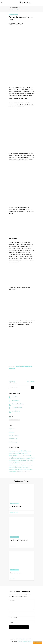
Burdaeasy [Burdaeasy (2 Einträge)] (16, 454)
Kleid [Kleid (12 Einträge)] (33, 458)
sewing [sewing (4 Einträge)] (25, 467)
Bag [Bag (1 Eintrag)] (17, 451)
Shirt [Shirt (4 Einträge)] (29, 467)
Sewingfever (25, 2)
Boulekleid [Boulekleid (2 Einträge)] (11, 454)
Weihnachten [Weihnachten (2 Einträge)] (18, 472)
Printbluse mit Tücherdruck (19, 540)
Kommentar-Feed (13, 439)
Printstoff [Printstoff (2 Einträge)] (19, 465)
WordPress (20, 641)
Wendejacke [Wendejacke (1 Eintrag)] (23, 472)
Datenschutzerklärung (28, 641)
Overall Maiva (16, 411)
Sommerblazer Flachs (18, 404)
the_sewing (13, 24)
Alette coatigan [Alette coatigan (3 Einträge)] (12, 451)
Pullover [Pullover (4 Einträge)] (24, 465)
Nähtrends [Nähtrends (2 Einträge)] (23, 463)
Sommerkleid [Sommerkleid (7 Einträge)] (19, 469)
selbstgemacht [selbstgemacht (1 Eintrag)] (11, 467)
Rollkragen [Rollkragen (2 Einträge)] (31, 465)
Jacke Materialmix (16, 506)
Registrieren (12, 429)
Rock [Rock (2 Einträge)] (27, 465)
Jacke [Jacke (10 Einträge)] (19, 458)
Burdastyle (19, 366)
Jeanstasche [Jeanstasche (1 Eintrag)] (23, 458)
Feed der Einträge (14, 435)
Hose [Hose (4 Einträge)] (16, 458)
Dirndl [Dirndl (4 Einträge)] (29, 456)
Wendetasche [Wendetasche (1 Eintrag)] (28, 472)
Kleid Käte (15, 397)
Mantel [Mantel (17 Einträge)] (24, 460)
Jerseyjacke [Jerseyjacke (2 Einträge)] (28, 458)
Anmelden (11, 432)
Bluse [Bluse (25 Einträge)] (24, 451)
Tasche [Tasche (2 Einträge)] (25, 470)
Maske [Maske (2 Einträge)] (28, 461)
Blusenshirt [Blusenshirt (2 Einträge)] (29, 451)
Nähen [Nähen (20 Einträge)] (18, 463)
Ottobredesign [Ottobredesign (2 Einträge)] (29, 463)
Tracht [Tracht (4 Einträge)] (28, 469)
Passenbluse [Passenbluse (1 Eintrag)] (15, 465)
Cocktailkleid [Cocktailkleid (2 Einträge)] (24, 456)
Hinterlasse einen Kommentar (16, 25)
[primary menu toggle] (2, 3)
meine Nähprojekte (13, 15)
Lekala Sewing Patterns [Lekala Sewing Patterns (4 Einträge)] (15, 461)
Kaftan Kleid (15, 400)
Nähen (25, 366)
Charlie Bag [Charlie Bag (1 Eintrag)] (19, 456)
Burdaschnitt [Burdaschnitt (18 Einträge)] (23, 453)
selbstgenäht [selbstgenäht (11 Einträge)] (18, 467)
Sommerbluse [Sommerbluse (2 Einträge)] (11, 470)
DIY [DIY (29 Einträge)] (12, 458)
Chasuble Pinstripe (17, 408)
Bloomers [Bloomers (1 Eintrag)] (19, 451)
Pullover (30, 366)
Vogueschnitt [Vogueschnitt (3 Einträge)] (12, 472)
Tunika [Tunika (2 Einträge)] (32, 470)
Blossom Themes (30, 640)
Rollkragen (12, 369)
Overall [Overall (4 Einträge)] (10, 465)
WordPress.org (13, 442)
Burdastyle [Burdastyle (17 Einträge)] (13, 456)
